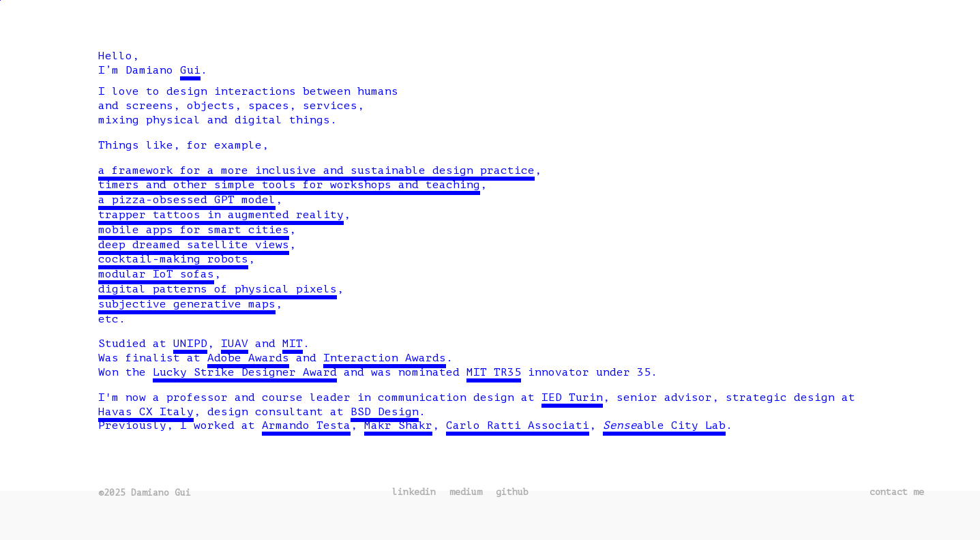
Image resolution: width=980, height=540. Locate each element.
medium (466, 492)
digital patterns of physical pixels (218, 289)
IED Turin (572, 397)
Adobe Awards (248, 358)
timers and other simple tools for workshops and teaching (289, 185)
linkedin (414, 492)
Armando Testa (306, 425)
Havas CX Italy (146, 412)
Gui (190, 70)
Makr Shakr (398, 425)
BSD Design (385, 412)
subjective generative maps (187, 304)
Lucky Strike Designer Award (245, 372)
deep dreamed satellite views (194, 245)
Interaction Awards (385, 358)
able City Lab (664, 425)
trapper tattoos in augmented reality (221, 215)
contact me (897, 492)
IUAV (235, 344)
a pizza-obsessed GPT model (187, 200)
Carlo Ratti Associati (518, 425)
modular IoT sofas (156, 274)
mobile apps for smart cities (194, 230)
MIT (293, 344)
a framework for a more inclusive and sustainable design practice (316, 170)
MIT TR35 (494, 372)
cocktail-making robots (173, 259)
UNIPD (190, 344)
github (512, 492)
